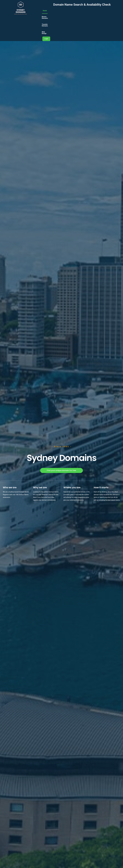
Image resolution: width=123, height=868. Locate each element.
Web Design (97, 14)
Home (54, 14)
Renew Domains (66, 14)
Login (109, 14)
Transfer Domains (82, 14)
